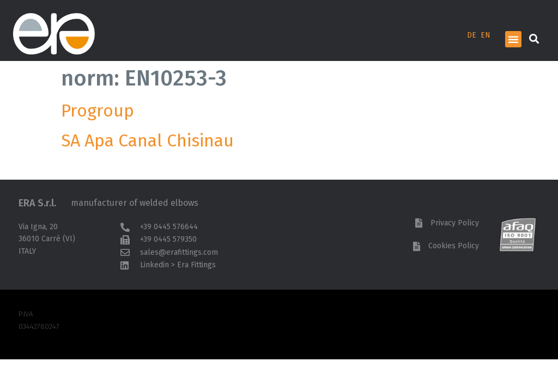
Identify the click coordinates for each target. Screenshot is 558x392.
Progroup (98, 111)
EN (486, 35)
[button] (513, 39)
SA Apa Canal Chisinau (147, 140)
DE (472, 35)
